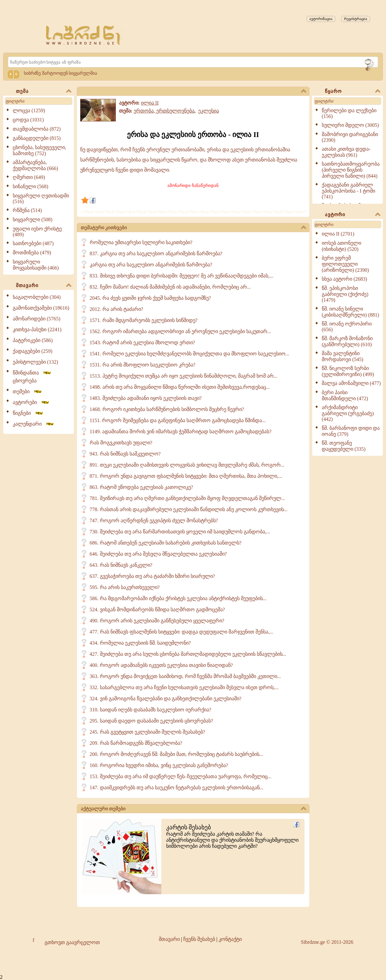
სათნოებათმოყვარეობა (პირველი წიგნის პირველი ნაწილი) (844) (351, 170)
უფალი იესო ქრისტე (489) (37, 232)
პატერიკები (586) (33, 340)
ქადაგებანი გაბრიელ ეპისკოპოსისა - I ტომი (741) (348, 191)
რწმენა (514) (27, 210)
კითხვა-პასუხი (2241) (37, 329)
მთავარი (44, 286)
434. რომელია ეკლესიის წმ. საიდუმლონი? (140, 643)
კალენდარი (34, 424)
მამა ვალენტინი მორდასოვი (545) (343, 356)
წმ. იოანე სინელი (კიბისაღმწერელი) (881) (350, 312)
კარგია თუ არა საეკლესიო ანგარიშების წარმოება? (151, 265)
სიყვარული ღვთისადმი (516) (41, 199)
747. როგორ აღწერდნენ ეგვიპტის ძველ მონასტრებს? (154, 521)
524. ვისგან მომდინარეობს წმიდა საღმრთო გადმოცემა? (157, 610)
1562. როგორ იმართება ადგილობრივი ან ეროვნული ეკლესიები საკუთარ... (180, 331)
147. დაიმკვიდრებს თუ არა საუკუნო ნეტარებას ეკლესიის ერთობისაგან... (177, 788)
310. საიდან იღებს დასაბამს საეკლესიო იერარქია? (151, 710)
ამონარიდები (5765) (37, 319)
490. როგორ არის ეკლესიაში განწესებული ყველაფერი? (157, 621)
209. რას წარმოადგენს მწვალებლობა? (136, 743)
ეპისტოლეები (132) (35, 362)
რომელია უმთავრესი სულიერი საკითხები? (141, 242)
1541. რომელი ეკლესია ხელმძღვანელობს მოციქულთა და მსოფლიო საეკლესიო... (189, 354)
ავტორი (353, 215)
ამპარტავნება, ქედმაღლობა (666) (35, 165)
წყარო (353, 92)
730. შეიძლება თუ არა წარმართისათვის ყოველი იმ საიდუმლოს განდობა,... (180, 532)
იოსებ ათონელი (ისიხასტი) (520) (341, 246)
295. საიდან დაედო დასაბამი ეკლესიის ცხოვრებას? (151, 721)
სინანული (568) (31, 186)
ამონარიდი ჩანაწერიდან (193, 185)
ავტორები (31, 402)
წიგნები (28, 413)
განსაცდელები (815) (37, 138)
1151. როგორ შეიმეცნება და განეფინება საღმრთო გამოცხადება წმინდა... (178, 420)
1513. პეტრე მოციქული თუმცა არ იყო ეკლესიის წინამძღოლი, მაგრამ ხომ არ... (184, 376)
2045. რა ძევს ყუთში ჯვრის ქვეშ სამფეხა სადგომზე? (150, 298)
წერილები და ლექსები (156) (349, 113)
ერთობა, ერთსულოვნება (164, 111)
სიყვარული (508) (33, 219)
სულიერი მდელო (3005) (350, 125)
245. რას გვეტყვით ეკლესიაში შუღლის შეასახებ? (147, 732)
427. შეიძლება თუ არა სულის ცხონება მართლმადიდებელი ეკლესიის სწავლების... (188, 654)
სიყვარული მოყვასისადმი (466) (36, 265)
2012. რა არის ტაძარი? (116, 309)
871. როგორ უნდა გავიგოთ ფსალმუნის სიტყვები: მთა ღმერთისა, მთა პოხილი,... (186, 476)
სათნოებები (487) (33, 243)
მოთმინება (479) (32, 253)
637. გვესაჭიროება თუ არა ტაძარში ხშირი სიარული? (152, 576)
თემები (28, 391)
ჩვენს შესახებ (199, 939)
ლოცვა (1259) (29, 110)
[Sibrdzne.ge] (84, 35)
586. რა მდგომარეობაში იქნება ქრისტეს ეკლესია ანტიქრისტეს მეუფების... (178, 598)
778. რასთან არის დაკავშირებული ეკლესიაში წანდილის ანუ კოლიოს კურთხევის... (189, 509)
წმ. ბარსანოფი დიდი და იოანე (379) (351, 431)
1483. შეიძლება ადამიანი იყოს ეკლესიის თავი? (146, 398)
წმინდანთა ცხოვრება (32, 377)
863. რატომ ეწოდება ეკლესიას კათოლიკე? (141, 487)
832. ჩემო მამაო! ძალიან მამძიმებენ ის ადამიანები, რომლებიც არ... (170, 287)
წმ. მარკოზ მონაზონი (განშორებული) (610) (347, 341)
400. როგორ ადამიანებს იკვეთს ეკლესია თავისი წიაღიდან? (161, 665)
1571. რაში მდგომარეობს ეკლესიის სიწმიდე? (144, 320)
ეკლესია (209, 111)
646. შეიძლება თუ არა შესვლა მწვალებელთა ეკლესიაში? (158, 554)
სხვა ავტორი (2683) (344, 279)
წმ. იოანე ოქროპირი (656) (347, 327)
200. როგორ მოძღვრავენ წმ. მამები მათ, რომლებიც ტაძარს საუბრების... (176, 754)
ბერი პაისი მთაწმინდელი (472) (345, 395)
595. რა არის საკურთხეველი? (125, 587)
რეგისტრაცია (356, 19)
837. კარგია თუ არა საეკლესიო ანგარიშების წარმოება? (156, 254)
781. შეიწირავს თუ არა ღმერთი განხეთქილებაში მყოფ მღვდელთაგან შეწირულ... (187, 498)
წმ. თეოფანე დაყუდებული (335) (344, 446)
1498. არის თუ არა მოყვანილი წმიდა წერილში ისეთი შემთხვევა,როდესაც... (180, 387)
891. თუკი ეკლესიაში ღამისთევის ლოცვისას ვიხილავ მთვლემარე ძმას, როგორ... (187, 465)
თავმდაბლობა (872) (37, 129)
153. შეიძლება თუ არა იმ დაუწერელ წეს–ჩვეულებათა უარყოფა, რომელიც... (181, 776)
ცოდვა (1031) (28, 120)
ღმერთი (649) (29, 177)
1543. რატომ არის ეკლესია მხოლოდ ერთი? (142, 343)
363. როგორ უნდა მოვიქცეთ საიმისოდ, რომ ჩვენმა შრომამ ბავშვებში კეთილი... (185, 676)
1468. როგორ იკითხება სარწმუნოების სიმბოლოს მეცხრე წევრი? (167, 409)
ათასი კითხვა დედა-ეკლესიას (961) (346, 152)
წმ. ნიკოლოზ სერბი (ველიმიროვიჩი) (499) (348, 371)
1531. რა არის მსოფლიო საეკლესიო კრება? (143, 365)
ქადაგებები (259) (33, 351)
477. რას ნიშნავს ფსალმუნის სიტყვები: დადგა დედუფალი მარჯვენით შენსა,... (182, 632)
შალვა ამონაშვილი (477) (351, 383)
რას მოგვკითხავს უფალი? (121, 443)
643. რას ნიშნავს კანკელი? (121, 565)
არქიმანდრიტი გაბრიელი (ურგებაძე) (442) (348, 413)
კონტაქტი (230, 939)
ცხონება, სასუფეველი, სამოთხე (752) (39, 150)
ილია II (150, 103)
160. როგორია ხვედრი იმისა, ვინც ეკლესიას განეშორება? (159, 765)
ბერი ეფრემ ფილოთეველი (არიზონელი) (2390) (345, 264)
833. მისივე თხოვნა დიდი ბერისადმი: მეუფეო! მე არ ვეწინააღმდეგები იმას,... (182, 276)
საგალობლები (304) (37, 297)
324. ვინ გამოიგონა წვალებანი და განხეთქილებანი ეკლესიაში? (166, 699)
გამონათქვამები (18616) (41, 308)
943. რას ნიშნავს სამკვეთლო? (125, 454)
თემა (44, 92)
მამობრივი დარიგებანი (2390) (350, 137)
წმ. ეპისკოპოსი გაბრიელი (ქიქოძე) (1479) (345, 294)
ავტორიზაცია (321, 19)
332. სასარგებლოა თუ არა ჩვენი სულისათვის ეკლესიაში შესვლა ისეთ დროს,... (184, 687)
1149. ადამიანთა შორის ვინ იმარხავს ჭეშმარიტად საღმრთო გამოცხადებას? (181, 432)
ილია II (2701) (338, 234)
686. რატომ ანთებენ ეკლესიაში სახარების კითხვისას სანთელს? (166, 543)
